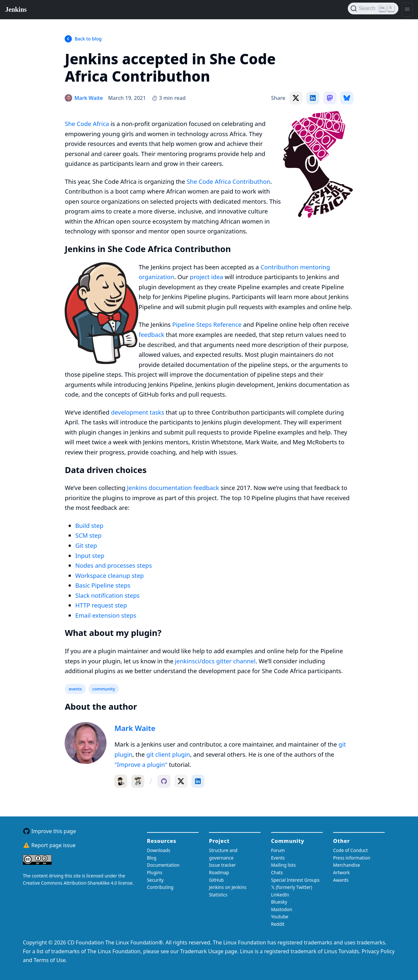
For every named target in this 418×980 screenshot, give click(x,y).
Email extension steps (106, 615)
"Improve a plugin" (141, 764)
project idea (206, 277)
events (75, 689)
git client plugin (168, 754)
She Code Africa (87, 124)
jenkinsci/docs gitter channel (215, 661)
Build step (89, 525)
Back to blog (88, 39)
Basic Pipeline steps (103, 585)
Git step (86, 545)
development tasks (138, 412)
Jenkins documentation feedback (173, 488)
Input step (90, 555)
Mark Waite (135, 728)
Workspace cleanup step (109, 575)
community (104, 689)
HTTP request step (101, 605)
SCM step (88, 535)
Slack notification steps (107, 595)
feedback (151, 334)
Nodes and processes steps (113, 565)
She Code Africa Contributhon (229, 181)
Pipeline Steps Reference (207, 324)
